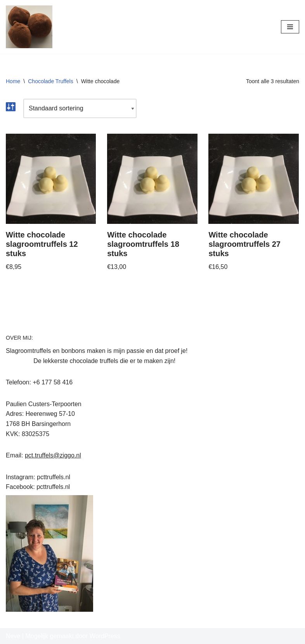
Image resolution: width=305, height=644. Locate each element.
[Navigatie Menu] (290, 27)
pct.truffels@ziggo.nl (53, 455)
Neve (13, 636)
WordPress (105, 636)
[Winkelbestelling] (80, 108)
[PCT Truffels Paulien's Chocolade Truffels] (29, 27)
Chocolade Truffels (50, 81)
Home (13, 81)
